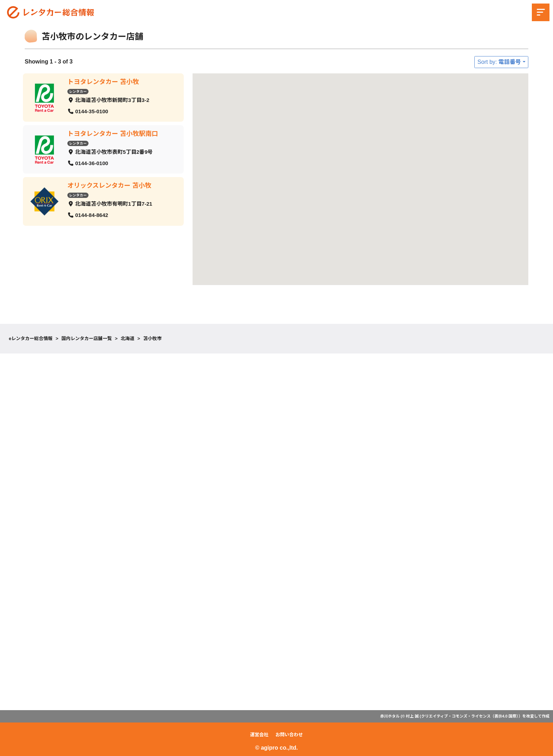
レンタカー (78, 91)
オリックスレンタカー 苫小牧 (109, 186)
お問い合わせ (289, 735)
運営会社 (259, 735)
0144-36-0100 (92, 163)
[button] (443, 119)
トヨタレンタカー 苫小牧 (103, 82)
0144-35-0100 (92, 111)
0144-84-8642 (92, 215)
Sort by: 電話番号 (499, 62)
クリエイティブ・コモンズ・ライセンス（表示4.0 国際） (470, 716)
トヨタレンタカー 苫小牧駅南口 (113, 134)
